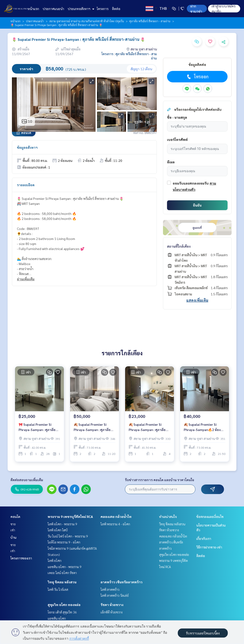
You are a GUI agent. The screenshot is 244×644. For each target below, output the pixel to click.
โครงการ (103, 9)
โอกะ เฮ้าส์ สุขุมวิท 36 (62, 612)
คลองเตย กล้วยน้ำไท (116, 516)
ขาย (13, 524)
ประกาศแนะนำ (53, 9)
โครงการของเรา (21, 558)
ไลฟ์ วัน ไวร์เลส (58, 589)
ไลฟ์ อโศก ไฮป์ (58, 530)
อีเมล (171, 162)
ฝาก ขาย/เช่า (196, 9)
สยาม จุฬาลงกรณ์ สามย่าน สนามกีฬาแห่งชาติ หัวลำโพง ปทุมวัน (87, 21)
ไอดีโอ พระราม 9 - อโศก (64, 542)
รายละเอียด (26, 185)
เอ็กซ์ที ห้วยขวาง (112, 612)
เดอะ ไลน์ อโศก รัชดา (62, 573)
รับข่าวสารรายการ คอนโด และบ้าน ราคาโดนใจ (160, 480)
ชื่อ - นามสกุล (177, 117)
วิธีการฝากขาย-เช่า (209, 547)
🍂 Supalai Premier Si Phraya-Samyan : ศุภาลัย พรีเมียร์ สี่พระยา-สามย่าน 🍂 (93, 428)
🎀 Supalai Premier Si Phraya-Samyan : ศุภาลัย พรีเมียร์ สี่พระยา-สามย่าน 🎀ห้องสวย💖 (38, 428)
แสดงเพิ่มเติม (197, 300)
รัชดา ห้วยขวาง (112, 605)
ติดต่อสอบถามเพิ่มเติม (27, 480)
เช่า (13, 530)
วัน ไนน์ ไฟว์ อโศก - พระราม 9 (68, 536)
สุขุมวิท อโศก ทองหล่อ (64, 605)
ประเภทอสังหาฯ (80, 9)
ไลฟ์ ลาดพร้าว (110, 589)
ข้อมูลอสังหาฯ (27, 147)
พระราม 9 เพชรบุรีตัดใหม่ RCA (70, 516)
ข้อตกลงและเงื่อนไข (210, 516)
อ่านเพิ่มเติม (26, 279)
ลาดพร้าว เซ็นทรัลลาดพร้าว (122, 582)
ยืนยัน (197, 205)
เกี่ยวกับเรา (204, 538)
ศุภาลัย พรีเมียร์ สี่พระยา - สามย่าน (150, 21)
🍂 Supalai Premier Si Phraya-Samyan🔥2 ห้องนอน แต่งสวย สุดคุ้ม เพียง (202, 428)
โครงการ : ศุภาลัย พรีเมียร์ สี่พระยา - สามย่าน (129, 56)
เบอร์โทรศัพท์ (177, 139)
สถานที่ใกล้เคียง (179, 246)
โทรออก (197, 77)
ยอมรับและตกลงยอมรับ (191, 183)
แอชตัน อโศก (57, 618)
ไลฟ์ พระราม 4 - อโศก (115, 524)
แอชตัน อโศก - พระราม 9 (65, 567)
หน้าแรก (33, 9)
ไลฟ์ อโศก (55, 560)
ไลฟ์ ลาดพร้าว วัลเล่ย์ (115, 595)
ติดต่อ (116, 9)
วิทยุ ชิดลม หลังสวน (62, 582)
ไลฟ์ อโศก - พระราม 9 (62, 524)
